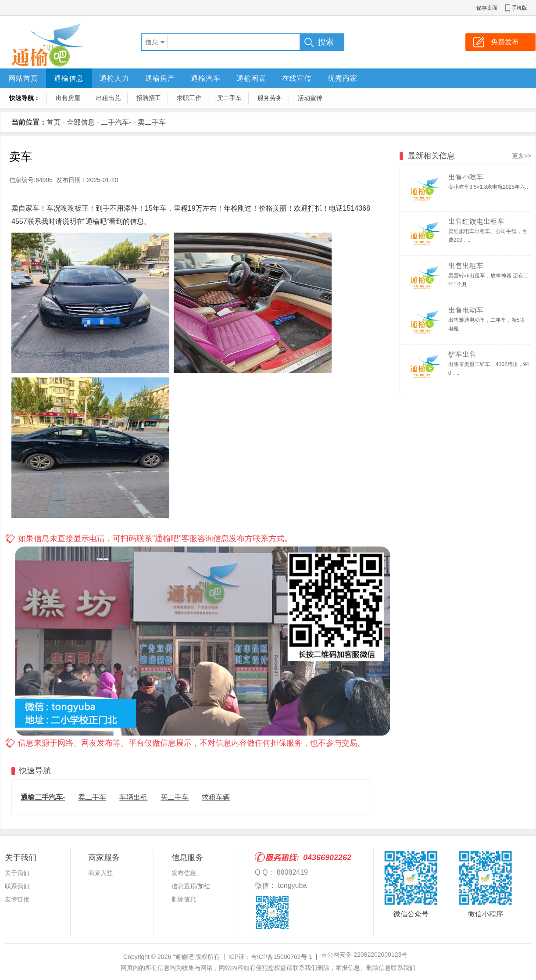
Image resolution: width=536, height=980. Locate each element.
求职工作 (189, 98)
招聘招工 (149, 98)
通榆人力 (114, 78)
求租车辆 (216, 797)
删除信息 (184, 899)
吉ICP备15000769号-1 (282, 957)
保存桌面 (487, 8)
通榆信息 (69, 78)
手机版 (519, 8)
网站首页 (23, 78)
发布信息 (184, 873)
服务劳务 (270, 98)
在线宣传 (297, 78)
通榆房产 (160, 78)
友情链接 (17, 899)
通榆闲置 (251, 78)
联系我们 (17, 886)
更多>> (522, 156)
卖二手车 (229, 98)
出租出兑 (108, 98)
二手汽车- (116, 122)
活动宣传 (310, 98)
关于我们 (17, 873)
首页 (54, 122)
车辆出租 (133, 797)
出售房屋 (68, 98)
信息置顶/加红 (191, 886)
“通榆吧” (184, 957)
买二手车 (175, 797)
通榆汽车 (206, 78)
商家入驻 (100, 873)
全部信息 (81, 122)
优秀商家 (343, 78)
